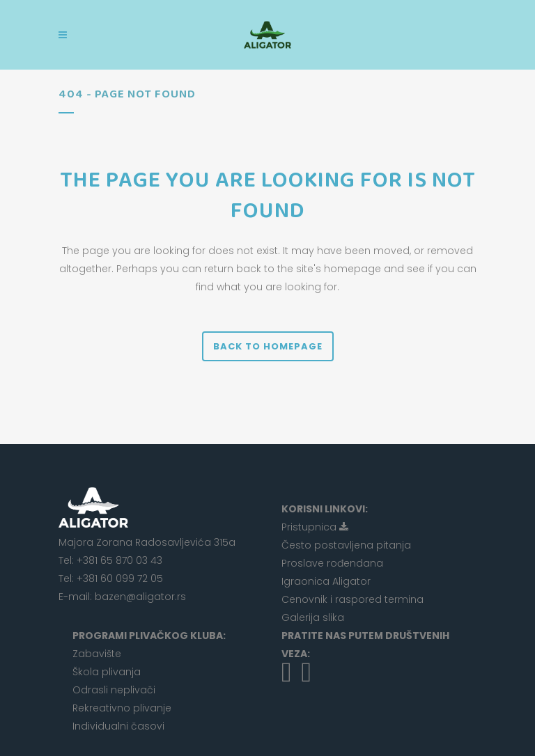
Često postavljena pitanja (346, 545)
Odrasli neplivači (114, 690)
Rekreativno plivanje (122, 708)
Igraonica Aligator (326, 581)
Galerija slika (313, 617)
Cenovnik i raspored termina (352, 599)
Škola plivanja (107, 672)
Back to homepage (268, 346)
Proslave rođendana (332, 563)
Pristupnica (315, 527)
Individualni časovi (118, 726)
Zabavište (97, 654)
